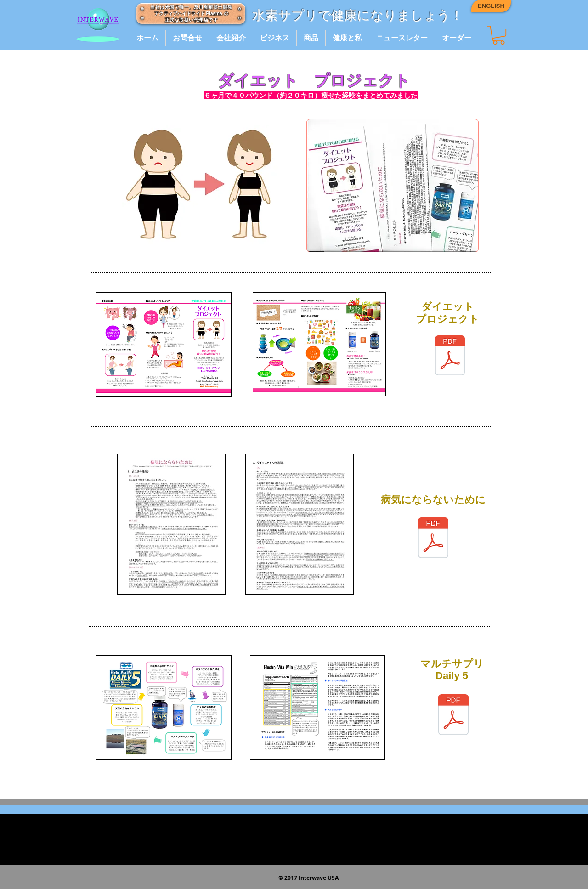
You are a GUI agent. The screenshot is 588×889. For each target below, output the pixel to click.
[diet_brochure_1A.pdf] (450, 357)
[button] (499, 35)
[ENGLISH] (491, 6)
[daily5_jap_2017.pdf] (453, 716)
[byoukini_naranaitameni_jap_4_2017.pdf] (433, 539)
